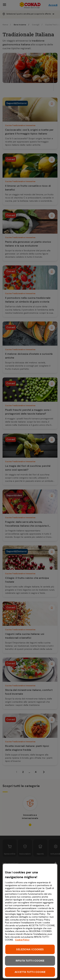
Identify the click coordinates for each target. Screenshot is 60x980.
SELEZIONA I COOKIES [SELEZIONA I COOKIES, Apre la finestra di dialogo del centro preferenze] (30, 949)
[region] (30, 921)
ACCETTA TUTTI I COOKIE (30, 972)
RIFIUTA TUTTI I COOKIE (30, 961)
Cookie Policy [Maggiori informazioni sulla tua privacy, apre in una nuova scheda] (22, 940)
